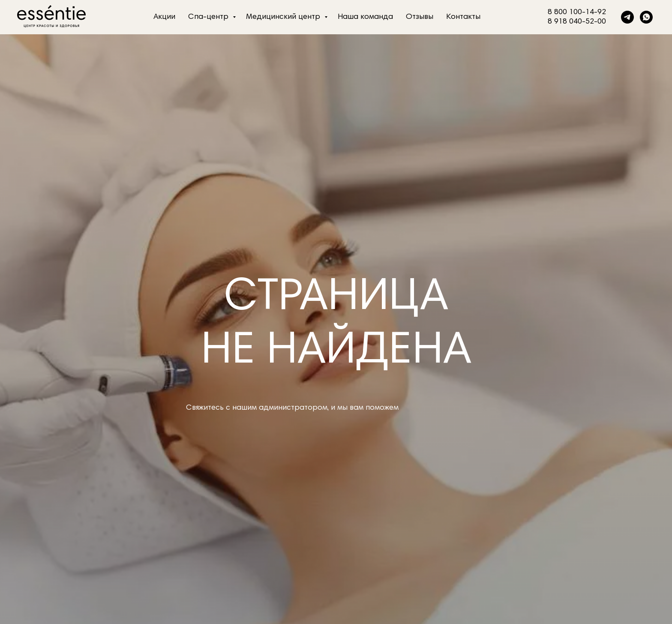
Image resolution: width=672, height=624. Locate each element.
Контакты (463, 17)
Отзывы (420, 17)
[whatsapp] (646, 17)
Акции (164, 17)
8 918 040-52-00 (577, 22)
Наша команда (365, 17)
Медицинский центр (284, 17)
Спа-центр (209, 17)
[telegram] (627, 17)
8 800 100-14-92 (577, 12)
